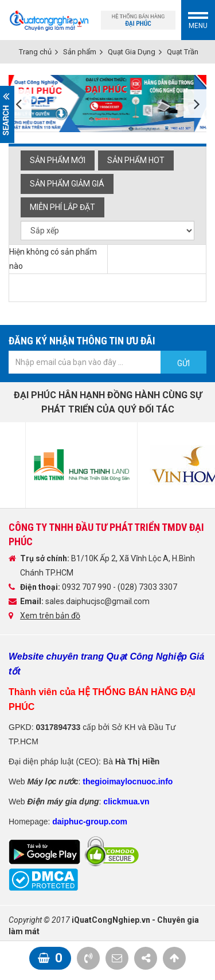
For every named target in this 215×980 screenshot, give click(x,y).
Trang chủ (35, 52)
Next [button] (195, 104)
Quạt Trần (183, 52)
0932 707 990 (87, 587)
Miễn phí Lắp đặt (62, 207)
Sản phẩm (80, 52)
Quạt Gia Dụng (132, 52)
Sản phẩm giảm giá (67, 184)
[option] (107, 104)
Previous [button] (20, 104)
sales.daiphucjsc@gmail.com (97, 601)
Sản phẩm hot (136, 160)
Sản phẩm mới (58, 160)
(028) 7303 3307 (147, 587)
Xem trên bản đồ (50, 616)
